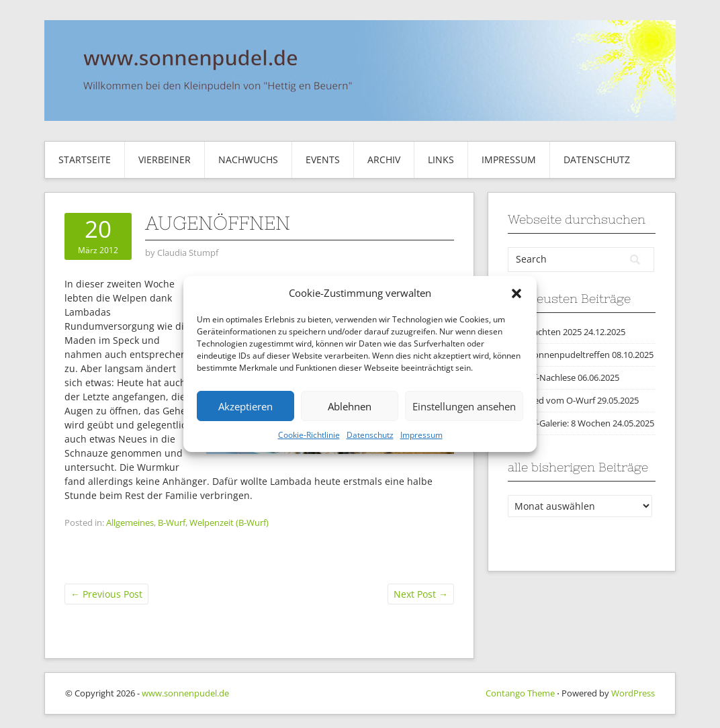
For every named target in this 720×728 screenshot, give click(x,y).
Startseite (85, 160)
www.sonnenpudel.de (185, 693)
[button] (516, 293)
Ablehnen (350, 406)
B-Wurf (172, 522)
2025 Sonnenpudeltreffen (559, 355)
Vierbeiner (165, 160)
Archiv (384, 160)
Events (323, 160)
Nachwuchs (248, 160)
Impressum (421, 435)
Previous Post (106, 594)
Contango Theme (520, 693)
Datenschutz (370, 435)
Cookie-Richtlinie (309, 435)
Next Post (421, 594)
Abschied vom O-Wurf (551, 400)
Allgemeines (130, 522)
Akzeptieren (245, 406)
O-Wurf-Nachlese (542, 377)
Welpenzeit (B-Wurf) (229, 522)
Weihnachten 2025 (545, 332)
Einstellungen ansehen (464, 406)
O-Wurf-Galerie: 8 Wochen (559, 423)
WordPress (633, 693)
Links (441, 160)
